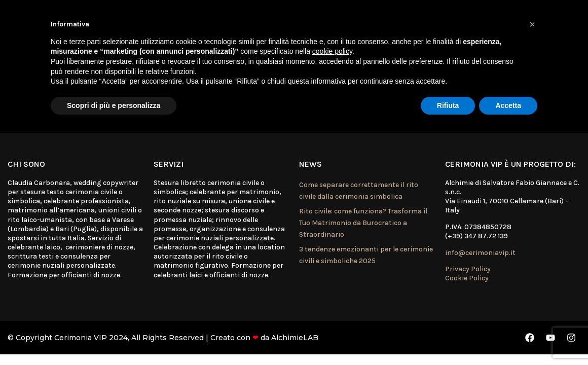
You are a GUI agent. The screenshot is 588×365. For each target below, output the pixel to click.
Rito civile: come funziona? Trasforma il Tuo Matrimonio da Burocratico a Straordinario (363, 223)
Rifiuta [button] (448, 105)
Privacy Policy (468, 269)
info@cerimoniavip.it (480, 253)
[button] (532, 24)
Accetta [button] (508, 105)
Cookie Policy (467, 278)
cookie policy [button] (332, 51)
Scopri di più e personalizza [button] (114, 105)
